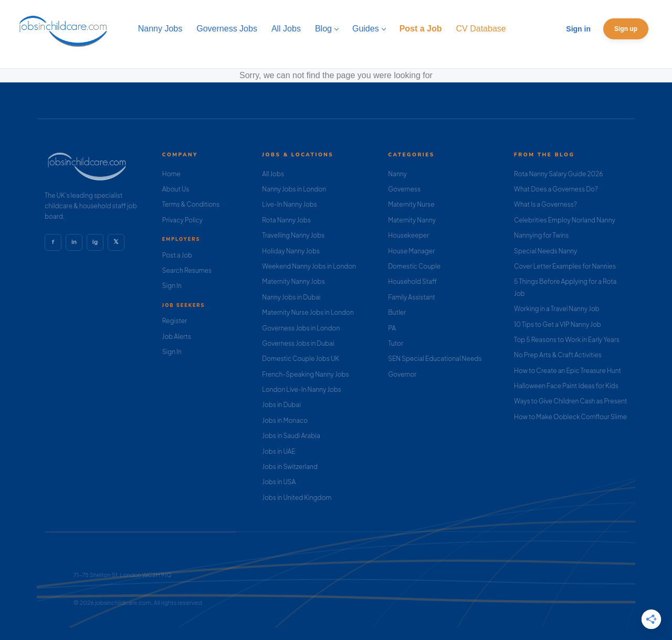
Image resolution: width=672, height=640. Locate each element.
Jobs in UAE (279, 451)
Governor (402, 374)
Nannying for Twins (541, 235)
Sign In (172, 286)
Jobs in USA (279, 482)
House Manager (411, 251)
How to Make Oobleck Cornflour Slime (570, 417)
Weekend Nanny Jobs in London (309, 266)
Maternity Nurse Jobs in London (308, 312)
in (74, 242)
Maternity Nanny (412, 220)
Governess (404, 189)
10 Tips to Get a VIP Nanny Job (558, 324)
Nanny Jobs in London (294, 189)
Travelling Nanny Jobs (293, 235)
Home (171, 174)
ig (95, 242)
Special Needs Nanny (545, 251)
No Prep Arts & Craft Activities (558, 355)
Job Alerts (177, 337)
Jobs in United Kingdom (297, 498)
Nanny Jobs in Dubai (291, 297)
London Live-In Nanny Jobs (302, 390)
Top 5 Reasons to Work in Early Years (567, 340)
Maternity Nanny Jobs (293, 281)
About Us (176, 189)
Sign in (578, 29)
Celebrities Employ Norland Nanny (565, 220)
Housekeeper (408, 235)
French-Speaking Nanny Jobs (305, 374)
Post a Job (177, 255)
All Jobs (273, 174)
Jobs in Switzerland (290, 467)
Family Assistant (412, 297)
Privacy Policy (182, 220)
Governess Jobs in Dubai (298, 343)
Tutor (396, 343)
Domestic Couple (414, 266)
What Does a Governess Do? (556, 189)
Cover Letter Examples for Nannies (565, 266)
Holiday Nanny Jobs (291, 251)
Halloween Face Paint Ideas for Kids (566, 386)
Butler (397, 312)
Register (175, 321)
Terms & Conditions (191, 204)
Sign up (626, 29)
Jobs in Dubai (281, 405)
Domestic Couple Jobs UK (301, 359)
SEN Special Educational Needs (435, 359)
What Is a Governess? (545, 204)
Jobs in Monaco (285, 420)
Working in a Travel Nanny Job (557, 309)
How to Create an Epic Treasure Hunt (568, 371)
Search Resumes (187, 270)
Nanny (397, 174)
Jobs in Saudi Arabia (291, 436)
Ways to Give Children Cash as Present (571, 401)
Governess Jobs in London (301, 328)
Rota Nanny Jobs (286, 220)
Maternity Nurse (411, 204)
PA (392, 328)
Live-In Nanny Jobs (290, 204)
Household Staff (412, 281)
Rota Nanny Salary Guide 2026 (558, 174)
